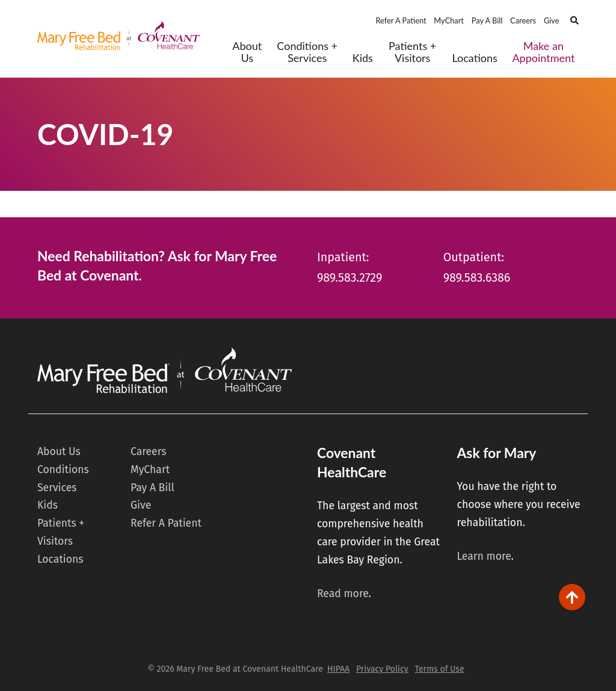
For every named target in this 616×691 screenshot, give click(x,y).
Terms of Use (439, 669)
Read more (343, 594)
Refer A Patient (401, 20)
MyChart (449, 20)
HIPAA (338, 669)
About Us (247, 52)
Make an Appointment (543, 52)
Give (552, 20)
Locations (474, 58)
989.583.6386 (477, 278)
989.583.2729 (350, 278)
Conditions (63, 470)
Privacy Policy (382, 669)
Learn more (484, 556)
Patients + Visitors (412, 52)
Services (57, 488)
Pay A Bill (487, 20)
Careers (523, 20)
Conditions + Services (307, 52)
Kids (363, 58)
